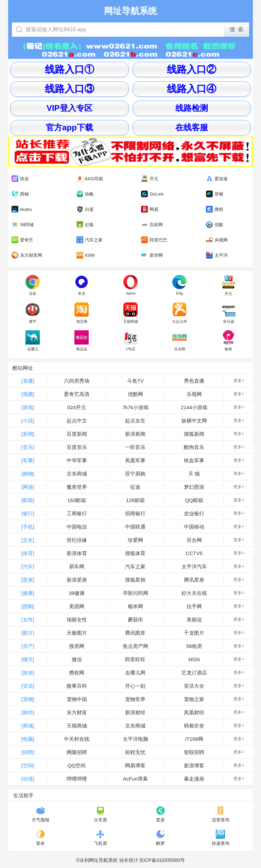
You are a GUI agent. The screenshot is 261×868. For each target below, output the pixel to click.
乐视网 (194, 394)
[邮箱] (28, 500)
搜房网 (77, 646)
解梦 (161, 838)
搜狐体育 (135, 553)
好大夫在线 (194, 593)
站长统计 (129, 860)
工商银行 (77, 513)
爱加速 (217, 179)
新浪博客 (194, 765)
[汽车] (28, 566)
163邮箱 (77, 500)
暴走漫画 (194, 779)
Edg (179, 285)
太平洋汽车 (194, 566)
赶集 (85, 225)
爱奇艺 (22, 240)
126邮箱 (135, 500)
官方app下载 (69, 127)
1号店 (130, 341)
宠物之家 (194, 699)
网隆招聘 (77, 752)
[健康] (28, 593)
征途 (135, 487)
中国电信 (77, 527)
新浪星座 (77, 580)
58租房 (194, 646)
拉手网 (194, 606)
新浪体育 (77, 553)
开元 (150, 179)
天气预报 (40, 814)
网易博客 (135, 765)
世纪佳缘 (77, 540)
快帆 (85, 194)
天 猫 (194, 474)
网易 (150, 209)
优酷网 (135, 394)
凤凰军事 (135, 460)
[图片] (28, 633)
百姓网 (152, 225)
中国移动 (194, 527)
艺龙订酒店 (194, 673)
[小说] (28, 421)
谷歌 (33, 285)
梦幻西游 (194, 487)
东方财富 (77, 712)
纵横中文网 (194, 421)
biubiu (22, 209)
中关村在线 (77, 739)
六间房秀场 (77, 381)
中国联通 (135, 527)
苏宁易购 (135, 474)
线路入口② (192, 69)
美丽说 (194, 620)
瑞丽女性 (77, 620)
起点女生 (135, 421)
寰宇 (33, 313)
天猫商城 (130, 313)
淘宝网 (82, 313)
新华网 (152, 255)
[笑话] (28, 686)
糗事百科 (77, 686)
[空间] (28, 765)
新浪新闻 (135, 434)
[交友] (28, 540)
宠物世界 (135, 699)
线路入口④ (192, 89)
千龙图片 (194, 633)
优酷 (215, 224)
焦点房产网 (135, 646)
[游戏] (28, 407)
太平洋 (217, 255)
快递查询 (221, 838)
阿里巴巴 (154, 240)
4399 (86, 255)
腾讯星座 (194, 580)
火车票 (100, 814)
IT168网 (194, 739)
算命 (41, 838)
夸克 (82, 285)
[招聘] (28, 752)
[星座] (28, 580)
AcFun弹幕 (135, 779)
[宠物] (28, 699)
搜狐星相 (135, 580)
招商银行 (135, 513)
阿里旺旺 (135, 659)
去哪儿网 (135, 673)
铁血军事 (194, 460)
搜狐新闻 (194, 434)
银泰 (228, 341)
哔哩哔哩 (77, 779)
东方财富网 (27, 255)
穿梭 (215, 194)
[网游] (28, 487)
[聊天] (28, 659)
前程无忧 (135, 752)
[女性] (28, 620)
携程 (215, 209)
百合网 (194, 540)
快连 (20, 179)
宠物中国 (77, 699)
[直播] (28, 381)
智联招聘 (194, 752)
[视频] (28, 394)
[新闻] (28, 434)
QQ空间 (77, 765)
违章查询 (221, 814)
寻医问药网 (135, 593)
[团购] (28, 606)
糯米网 (135, 606)
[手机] (28, 527)
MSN (194, 659)
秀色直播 (194, 381)
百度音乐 (77, 447)
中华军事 (77, 460)
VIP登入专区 (69, 108)
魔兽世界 (77, 487)
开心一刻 (135, 686)
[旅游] (28, 673)
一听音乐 (135, 447)
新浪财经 (135, 712)
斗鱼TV (135, 381)
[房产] (28, 646)
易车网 (77, 566)
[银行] (28, 513)
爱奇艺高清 (77, 394)
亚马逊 (228, 313)
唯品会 (82, 341)
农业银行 (194, 513)
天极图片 (77, 633)
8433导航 (90, 179)
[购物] (28, 474)
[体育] (28, 553)
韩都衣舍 (194, 726)
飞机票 (100, 838)
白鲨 (85, 209)
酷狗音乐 (194, 447)
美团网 (77, 606)
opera (130, 285)
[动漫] (28, 779)
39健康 (77, 593)
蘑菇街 (135, 620)
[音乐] (28, 447)
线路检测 (192, 108)
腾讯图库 (135, 633)
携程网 (77, 673)
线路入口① (69, 69)
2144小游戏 (194, 407)
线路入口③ (69, 89)
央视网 (217, 240)
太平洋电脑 (135, 739)
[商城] (28, 726)
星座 (161, 814)
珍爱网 (135, 540)
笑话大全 (194, 686)
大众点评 (179, 313)
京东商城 (77, 474)
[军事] (28, 460)
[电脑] (28, 739)
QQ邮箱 (194, 500)
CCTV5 (194, 553)
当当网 (179, 341)
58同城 (23, 225)
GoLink (152, 194)
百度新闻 (77, 434)
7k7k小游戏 (135, 407)
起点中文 (77, 421)
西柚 (20, 194)
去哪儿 (33, 341)
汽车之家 (90, 240)
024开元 (77, 407)
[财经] (28, 712)
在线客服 (192, 127)
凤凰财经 (194, 712)
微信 (77, 659)
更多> (239, 381)
